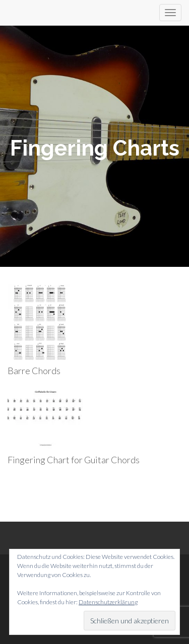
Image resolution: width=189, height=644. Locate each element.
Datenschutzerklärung (108, 602)
